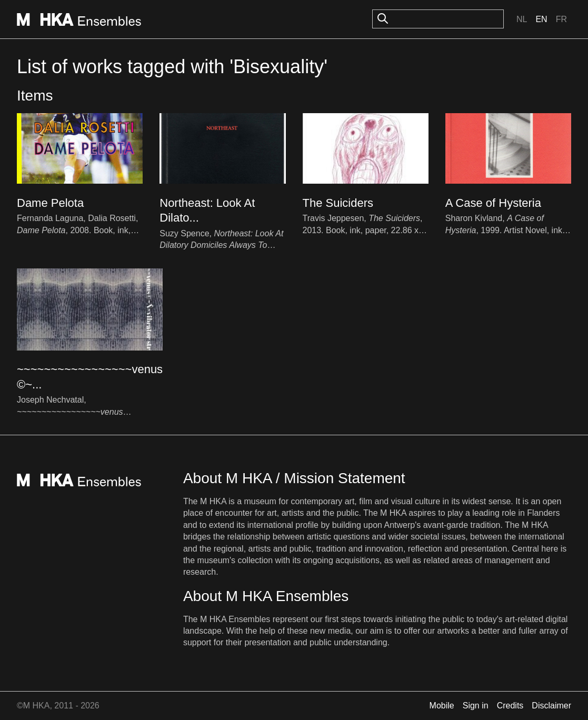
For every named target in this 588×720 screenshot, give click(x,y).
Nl (522, 19)
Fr (561, 19)
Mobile (442, 706)
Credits (510, 706)
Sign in (476, 706)
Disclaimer (551, 706)
